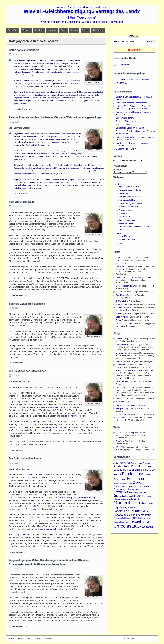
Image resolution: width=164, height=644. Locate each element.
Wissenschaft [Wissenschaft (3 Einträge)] (146, 527)
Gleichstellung (65, 498)
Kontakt (48, 638)
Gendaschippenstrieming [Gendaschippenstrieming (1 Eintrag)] (123, 483)
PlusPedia (120, 441)
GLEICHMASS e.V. (124, 382)
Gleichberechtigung (87, 498)
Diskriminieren (34, 509)
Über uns (39, 638)
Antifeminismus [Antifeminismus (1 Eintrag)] (137, 463)
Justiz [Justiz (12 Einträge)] (118, 496)
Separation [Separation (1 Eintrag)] (118, 518)
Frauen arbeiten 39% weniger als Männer (134, 80)
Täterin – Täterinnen (124, 308)
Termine (26, 30)
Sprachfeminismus (127, 220)
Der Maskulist (122, 267)
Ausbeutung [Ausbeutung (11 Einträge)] (122, 466)
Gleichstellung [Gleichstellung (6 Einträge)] (122, 486)
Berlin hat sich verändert (24, 50)
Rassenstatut (125, 217)
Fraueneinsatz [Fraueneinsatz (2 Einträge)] (120, 479)
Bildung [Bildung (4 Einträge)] (142, 470)
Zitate (64, 30)
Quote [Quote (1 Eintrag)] (133, 507)
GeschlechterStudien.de (126, 295)
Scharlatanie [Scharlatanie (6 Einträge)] (121, 515)
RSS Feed (134, 36)
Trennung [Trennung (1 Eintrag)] (146, 518)
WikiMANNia (122, 83)
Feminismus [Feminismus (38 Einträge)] (133, 474)
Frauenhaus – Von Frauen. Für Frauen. (132, 371)
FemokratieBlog (123, 365)
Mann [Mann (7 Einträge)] (144, 503)
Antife (118, 339)
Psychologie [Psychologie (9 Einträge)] (122, 507)
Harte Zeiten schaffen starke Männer (131, 103)
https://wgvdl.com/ (82, 17)
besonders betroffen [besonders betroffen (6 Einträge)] (126, 470)
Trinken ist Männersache (126, 121)
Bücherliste (124, 193)
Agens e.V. (120, 257)
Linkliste (39, 30)
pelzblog (119, 414)
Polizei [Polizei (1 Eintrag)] (151, 504)
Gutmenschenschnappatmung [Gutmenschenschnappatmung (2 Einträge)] (127, 489)
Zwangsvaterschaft (124, 324)
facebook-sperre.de (124, 286)
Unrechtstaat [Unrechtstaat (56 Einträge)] (126, 526)
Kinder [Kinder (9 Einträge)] (137, 496)
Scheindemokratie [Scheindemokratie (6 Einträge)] (140, 515)
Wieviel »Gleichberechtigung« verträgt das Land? (82, 11)
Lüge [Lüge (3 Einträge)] (136, 499)
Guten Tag (13, 30)
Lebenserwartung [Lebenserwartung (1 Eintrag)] (120, 499)
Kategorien (117, 169)
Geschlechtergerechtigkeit (50, 529)
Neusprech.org (122, 408)
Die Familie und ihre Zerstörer (128, 277)
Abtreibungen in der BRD (130, 187)
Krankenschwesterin (124, 125)
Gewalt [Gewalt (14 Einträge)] (138, 483)
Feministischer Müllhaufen (130, 197)
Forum (74, 30)
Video (85, 30)
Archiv (116, 160)
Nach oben (130, 639)
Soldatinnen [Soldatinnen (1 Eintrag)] (127, 518)
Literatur (52, 30)
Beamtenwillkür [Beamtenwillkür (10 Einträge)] (141, 466)
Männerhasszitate (127, 210)
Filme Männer (125, 236)
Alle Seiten (98, 30)
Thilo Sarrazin (24, 399)
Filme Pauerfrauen (127, 239)
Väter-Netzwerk (122, 317)
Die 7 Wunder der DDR (126, 118)
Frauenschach (123, 65)
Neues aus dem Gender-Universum (131, 405)
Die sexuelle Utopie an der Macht (130, 128)
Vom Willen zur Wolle (22, 202)
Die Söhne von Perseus (126, 345)
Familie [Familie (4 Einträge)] (117, 474)
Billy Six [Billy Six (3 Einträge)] (151, 470)
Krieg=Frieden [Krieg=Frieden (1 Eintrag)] (147, 496)
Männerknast (125, 213)
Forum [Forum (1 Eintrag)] (147, 475)
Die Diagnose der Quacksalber (27, 371)
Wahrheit (59, 407)
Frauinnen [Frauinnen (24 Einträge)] (135, 478)
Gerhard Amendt (52, 427)
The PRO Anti (122, 418)
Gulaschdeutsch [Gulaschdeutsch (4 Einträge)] (140, 486)
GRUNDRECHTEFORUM (127, 387)
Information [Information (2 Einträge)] (144, 492)
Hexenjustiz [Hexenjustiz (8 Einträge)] (121, 492)
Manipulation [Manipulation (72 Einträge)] (127, 503)
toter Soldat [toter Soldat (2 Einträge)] (137, 518)
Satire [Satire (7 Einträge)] (144, 511)
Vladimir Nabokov (35, 475)
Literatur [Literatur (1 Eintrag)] (130, 499)
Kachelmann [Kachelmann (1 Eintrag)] (127, 496)
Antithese (75, 416)
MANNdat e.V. (122, 304)
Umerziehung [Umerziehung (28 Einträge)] (137, 521)
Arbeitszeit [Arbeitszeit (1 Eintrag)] (147, 463)
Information (121, 184)
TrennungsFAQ (122, 314)
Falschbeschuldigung (125, 433)
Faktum (119, 292)
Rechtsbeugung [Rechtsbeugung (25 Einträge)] (127, 511)
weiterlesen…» (23, 109)
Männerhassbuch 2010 (129, 207)
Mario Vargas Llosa (18, 535)
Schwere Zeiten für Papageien (27, 304)
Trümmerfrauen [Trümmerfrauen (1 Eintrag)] (119, 522)
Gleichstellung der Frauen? (130, 203)
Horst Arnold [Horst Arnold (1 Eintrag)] (134, 492)
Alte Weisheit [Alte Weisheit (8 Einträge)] (122, 463)
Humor (120, 243)
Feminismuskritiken (127, 200)
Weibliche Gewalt (126, 223)
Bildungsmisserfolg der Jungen (132, 190)
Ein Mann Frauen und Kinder (128, 149)
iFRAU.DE (120, 301)
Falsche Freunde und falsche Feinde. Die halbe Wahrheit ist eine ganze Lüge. (55, 117)
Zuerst (119, 320)
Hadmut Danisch (123, 398)
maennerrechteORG (124, 402)
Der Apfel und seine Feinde (25, 458)
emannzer (120, 353)
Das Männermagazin (125, 261)
